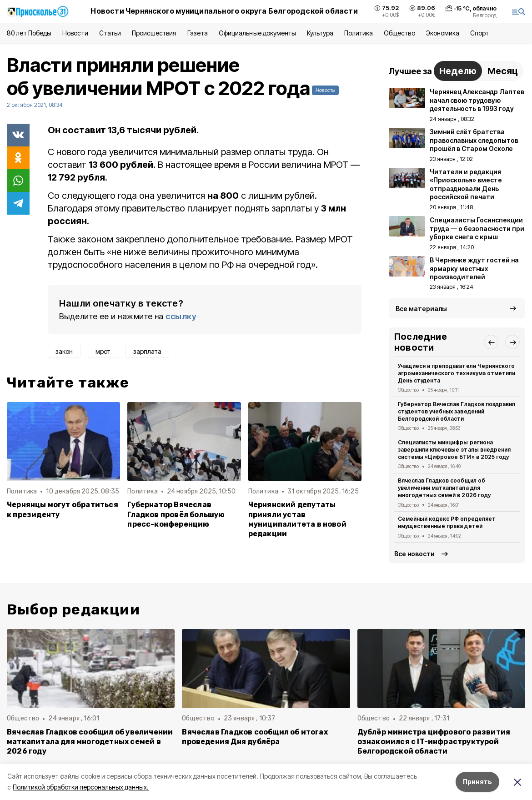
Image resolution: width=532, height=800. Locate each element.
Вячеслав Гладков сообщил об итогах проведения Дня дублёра (255, 737)
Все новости (414, 554)
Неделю (458, 71)
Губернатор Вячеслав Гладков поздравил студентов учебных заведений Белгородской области (457, 411)
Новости (75, 33)
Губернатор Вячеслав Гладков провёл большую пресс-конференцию (176, 514)
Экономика (443, 33)
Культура (320, 33)
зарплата (147, 351)
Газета (198, 33)
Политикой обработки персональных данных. (81, 787)
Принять (477, 782)
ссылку (181, 316)
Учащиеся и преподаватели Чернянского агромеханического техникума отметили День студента (457, 373)
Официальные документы (257, 33)
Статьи (110, 33)
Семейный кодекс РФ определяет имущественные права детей (447, 522)
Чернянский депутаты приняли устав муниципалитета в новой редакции (297, 519)
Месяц (503, 71)
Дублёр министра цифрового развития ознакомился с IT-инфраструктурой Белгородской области (434, 742)
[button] (491, 342)
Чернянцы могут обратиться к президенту (63, 509)
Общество (399, 33)
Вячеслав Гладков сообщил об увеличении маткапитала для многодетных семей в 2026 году (444, 488)
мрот (103, 351)
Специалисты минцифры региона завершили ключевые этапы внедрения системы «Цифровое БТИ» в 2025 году (454, 450)
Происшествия (154, 33)
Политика (359, 33)
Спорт (479, 33)
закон (64, 351)
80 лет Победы (29, 33)
